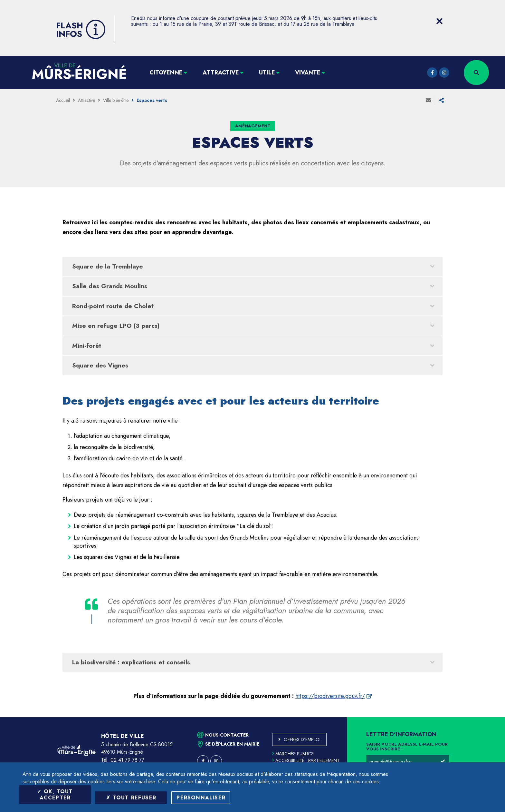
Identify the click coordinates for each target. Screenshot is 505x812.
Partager (442, 100)
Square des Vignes (100, 365)
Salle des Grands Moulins (110, 286)
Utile (267, 73)
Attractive (221, 73)
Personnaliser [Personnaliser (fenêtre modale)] (201, 798)
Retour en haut (486, 717)
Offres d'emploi (302, 739)
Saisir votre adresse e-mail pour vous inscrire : (407, 747)
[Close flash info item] (439, 21)
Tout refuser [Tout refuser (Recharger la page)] (131, 798)
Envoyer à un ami (428, 100)
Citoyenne (166, 73)
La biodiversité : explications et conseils (131, 662)
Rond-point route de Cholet (113, 306)
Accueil (63, 100)
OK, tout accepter (55, 795)
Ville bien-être (116, 100)
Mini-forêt (87, 346)
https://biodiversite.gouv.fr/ (330, 696)
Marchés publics (293, 754)
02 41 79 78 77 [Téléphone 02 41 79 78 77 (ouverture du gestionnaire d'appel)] (127, 760)
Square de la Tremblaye (108, 266)
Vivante (308, 73)
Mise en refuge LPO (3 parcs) (116, 326)
